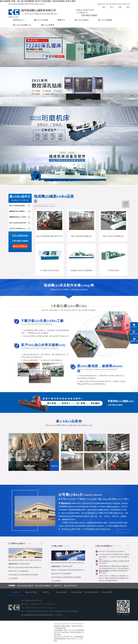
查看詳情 (54, 466)
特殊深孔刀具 (58, 586)
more (126, 205)
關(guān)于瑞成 (41, 20)
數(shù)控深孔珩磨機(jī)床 (43, 586)
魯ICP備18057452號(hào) (34, 615)
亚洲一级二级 (70, 637)
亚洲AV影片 (71, 639)
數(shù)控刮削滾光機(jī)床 (26, 586)
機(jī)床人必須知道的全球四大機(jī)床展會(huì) (25, 567)
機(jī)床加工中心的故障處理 (18, 571)
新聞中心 (61, 20)
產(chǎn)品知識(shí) (22, 25)
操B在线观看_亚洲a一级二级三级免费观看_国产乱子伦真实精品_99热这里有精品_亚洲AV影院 (38, 1)
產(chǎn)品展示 (82, 20)
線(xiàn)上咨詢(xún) (20, 246)
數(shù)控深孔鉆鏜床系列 (18, 223)
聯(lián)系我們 (48, 25)
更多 (41, 543)
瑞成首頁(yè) (19, 20)
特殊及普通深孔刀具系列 (18, 217)
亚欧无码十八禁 (60, 637)
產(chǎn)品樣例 (105, 20)
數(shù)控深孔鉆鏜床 (70, 586)
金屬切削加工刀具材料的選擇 (19, 564)
